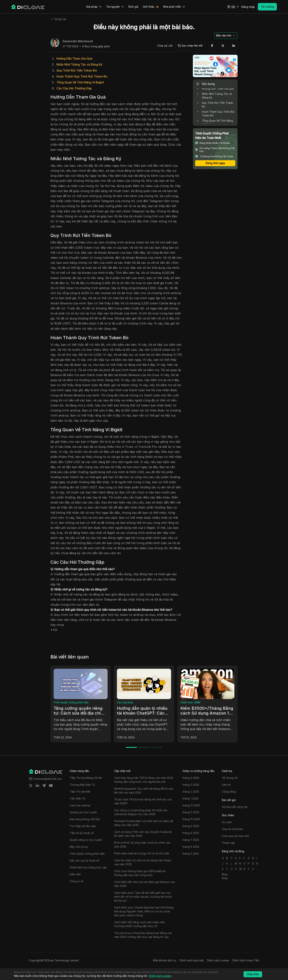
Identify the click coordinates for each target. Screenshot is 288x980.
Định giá (133, 7)
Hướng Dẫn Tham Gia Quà (74, 58)
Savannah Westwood (78, 41)
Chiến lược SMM (190, 702)
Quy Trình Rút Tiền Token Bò (77, 70)
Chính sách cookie (218, 960)
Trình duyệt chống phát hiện (71, 702)
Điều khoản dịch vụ (165, 960)
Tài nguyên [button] (115, 7)
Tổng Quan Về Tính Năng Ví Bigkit (80, 82)
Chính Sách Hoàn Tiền (246, 960)
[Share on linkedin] (37, 786)
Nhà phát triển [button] (174, 7)
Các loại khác (125, 702)
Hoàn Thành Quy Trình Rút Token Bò (82, 76)
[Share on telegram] (44, 786)
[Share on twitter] (31, 786)
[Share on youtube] (51, 786)
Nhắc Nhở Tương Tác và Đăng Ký (79, 64)
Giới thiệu (149, 7)
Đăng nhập (248, 7)
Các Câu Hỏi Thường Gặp (74, 88)
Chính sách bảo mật (191, 960)
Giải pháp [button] (94, 7)
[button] (233, 7)
